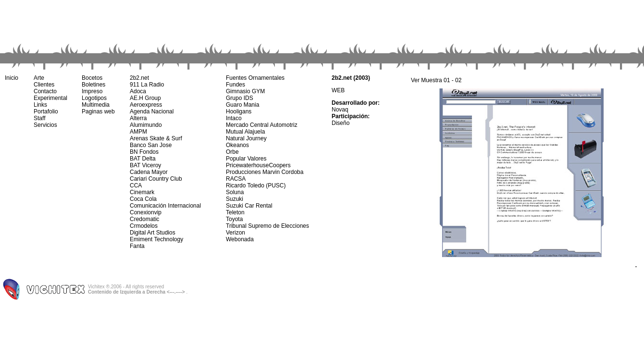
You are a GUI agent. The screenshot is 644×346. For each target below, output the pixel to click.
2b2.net (139, 78)
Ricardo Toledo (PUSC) (256, 185)
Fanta (137, 246)
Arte (39, 78)
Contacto (45, 91)
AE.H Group (145, 98)
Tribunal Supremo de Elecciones (267, 226)
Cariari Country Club (156, 179)
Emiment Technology (156, 239)
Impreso (92, 91)
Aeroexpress (146, 105)
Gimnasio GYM (245, 91)
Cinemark (142, 192)
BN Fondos (144, 152)
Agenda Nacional (152, 111)
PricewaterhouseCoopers (258, 165)
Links (40, 105)
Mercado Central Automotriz (262, 125)
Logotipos (94, 98)
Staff (39, 118)
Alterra (138, 118)
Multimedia (96, 105)
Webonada (240, 239)
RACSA (236, 179)
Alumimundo (146, 125)
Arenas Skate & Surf (156, 138)
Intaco (234, 118)
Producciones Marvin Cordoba (265, 172)
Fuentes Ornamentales (255, 78)
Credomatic (144, 219)
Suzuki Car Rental (249, 206)
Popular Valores (246, 159)
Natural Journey (246, 138)
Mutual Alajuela (245, 132)
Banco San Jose (151, 145)
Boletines (93, 85)
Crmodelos (144, 226)
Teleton (235, 212)
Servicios (45, 125)
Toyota (234, 219)
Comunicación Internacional (165, 206)
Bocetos (92, 78)
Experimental (50, 98)
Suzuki (235, 199)
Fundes (235, 85)
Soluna (235, 192)
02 (458, 80)
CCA (136, 185)
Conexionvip (146, 212)
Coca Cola (143, 199)
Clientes (44, 85)
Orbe (232, 152)
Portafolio (46, 111)
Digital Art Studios (153, 233)
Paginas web (98, 111)
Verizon (235, 233)
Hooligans (239, 111)
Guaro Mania (242, 105)
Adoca (138, 91)
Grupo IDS (240, 98)
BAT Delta (143, 159)
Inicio (12, 78)
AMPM (138, 132)
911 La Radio (147, 85)
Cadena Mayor (149, 172)
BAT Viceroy (145, 165)
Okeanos (237, 145)
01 (447, 80)
